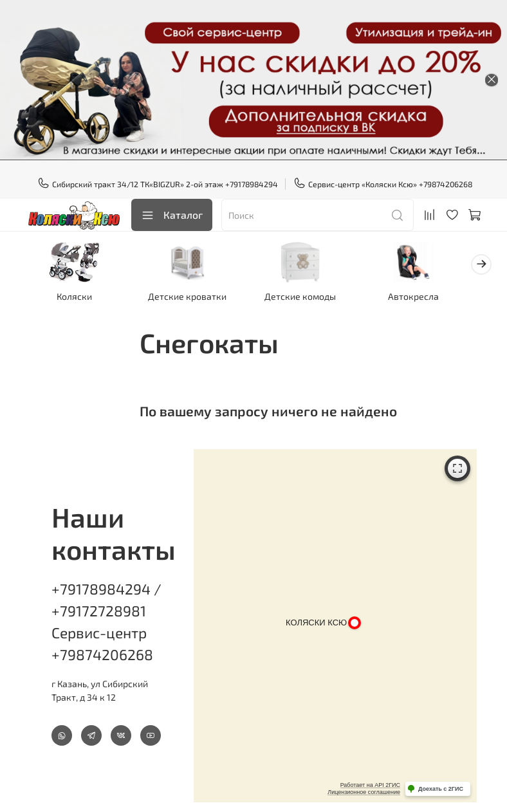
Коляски (77, 298)
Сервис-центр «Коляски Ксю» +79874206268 (383, 184)
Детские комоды (312, 298)
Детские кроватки (195, 298)
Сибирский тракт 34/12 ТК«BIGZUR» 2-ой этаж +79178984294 (158, 184)
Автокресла (430, 298)
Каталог (172, 215)
